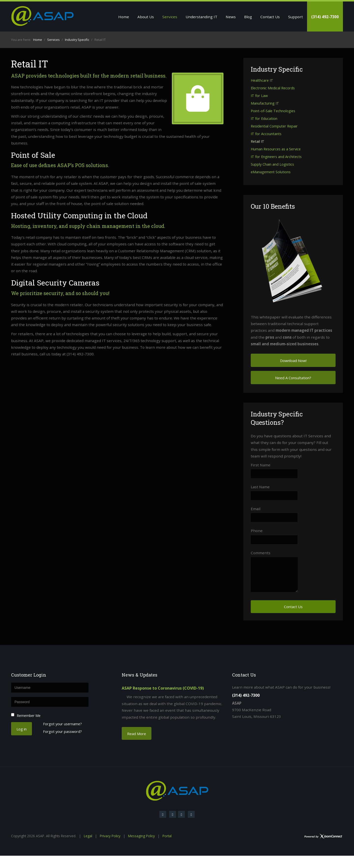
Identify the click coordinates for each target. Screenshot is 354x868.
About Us (146, 17)
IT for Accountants (266, 134)
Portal (167, 836)
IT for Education (264, 119)
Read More (137, 734)
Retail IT (258, 142)
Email (256, 509)
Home (124, 17)
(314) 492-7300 (325, 17)
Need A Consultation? (293, 378)
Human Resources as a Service (276, 149)
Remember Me (29, 716)
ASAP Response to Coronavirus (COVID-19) (163, 688)
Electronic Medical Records (273, 88)
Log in (22, 729)
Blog (248, 17)
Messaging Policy (141, 836)
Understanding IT (201, 17)
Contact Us (270, 17)
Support (295, 17)
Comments (261, 553)
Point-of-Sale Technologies (273, 111)
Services (170, 17)
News (231, 17)
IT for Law (259, 96)
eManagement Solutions (271, 172)
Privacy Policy (110, 836)
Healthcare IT (262, 81)
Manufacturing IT (265, 103)
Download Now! (293, 361)
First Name (261, 465)
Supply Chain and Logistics (272, 165)
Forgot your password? (62, 732)
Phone (257, 531)
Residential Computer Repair (274, 126)
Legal (88, 836)
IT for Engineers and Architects (276, 157)
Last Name (260, 487)
